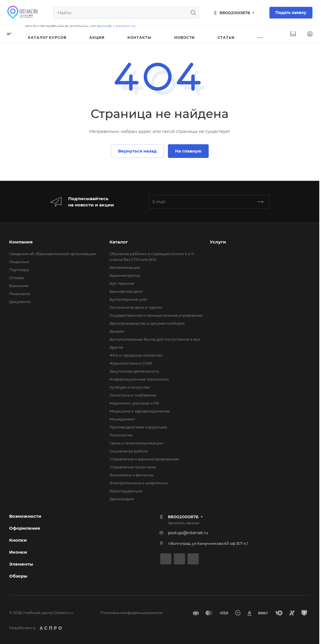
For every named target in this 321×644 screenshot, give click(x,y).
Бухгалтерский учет (128, 299)
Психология (121, 435)
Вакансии (19, 286)
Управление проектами (133, 467)
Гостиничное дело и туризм (136, 307)
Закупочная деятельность (134, 371)
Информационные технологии (139, 379)
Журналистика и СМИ (131, 363)
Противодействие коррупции (138, 427)
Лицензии (19, 262)
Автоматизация (125, 267)
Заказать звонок (184, 523)
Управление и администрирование (144, 459)
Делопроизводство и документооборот (147, 323)
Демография (122, 499)
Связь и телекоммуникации (136, 443)
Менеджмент (122, 419)
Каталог (119, 242)
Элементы (21, 564)
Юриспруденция (126, 491)
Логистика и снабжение (133, 395)
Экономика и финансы (131, 475)
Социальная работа (129, 451)
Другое (116, 347)
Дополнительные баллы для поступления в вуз (155, 339)
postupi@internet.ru (188, 533)
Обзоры (18, 576)
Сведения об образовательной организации (52, 254)
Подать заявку (291, 13)
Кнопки (18, 540)
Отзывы (17, 278)
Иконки (18, 552)
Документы (20, 302)
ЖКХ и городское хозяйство (136, 355)
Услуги (218, 242)
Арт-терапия (122, 283)
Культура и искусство (130, 387)
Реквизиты (20, 294)
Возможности (25, 516)
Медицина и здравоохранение (140, 411)
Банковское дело (126, 291)
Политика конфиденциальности (132, 613)
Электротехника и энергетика (139, 483)
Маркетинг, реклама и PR (134, 403)
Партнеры (19, 270)
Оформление (25, 528)
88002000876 (235, 13)
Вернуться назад (137, 151)
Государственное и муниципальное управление (156, 315)
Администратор (125, 275)
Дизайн (117, 331)
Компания (21, 242)
